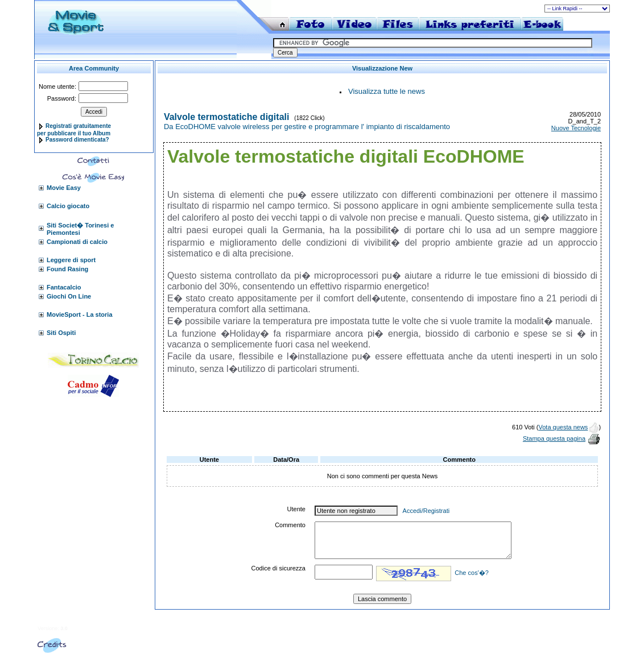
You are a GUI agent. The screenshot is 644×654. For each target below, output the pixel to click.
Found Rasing (67, 269)
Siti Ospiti (61, 333)
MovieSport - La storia (80, 314)
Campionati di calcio (77, 242)
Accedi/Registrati (426, 511)
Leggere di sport (71, 260)
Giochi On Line (69, 296)
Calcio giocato (68, 206)
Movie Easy (64, 188)
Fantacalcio (64, 287)
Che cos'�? (472, 573)
